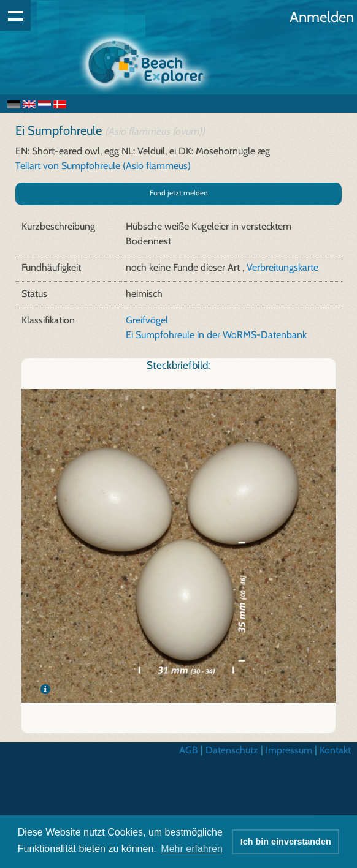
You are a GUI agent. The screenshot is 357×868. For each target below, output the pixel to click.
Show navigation (15, 15)
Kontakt (335, 750)
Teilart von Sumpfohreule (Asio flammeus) (103, 166)
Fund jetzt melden (179, 193)
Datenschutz (232, 750)
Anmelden (322, 17)
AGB (189, 750)
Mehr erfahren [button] (192, 849)
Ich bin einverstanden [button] (286, 842)
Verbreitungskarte (282, 267)
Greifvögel (147, 320)
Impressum (289, 750)
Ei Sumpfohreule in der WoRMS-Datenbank (216, 335)
